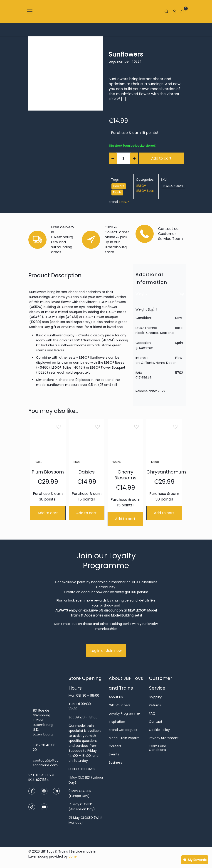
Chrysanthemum (166, 472)
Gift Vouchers (120, 705)
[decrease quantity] (113, 158)
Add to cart (161, 158)
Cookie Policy (159, 730)
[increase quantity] (134, 158)
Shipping (156, 697)
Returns (155, 705)
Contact (156, 722)
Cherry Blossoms (125, 475)
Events (114, 754)
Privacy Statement (164, 738)
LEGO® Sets (145, 191)
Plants (117, 192)
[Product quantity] (123, 158)
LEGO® (141, 186)
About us (116, 697)
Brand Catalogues (123, 730)
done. (73, 856)
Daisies (86, 472)
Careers (115, 746)
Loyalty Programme (124, 713)
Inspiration (117, 722)
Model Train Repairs (124, 738)
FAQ (152, 713)
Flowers (119, 186)
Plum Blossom (48, 472)
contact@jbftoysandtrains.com (46, 763)
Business (115, 762)
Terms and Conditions (158, 748)
